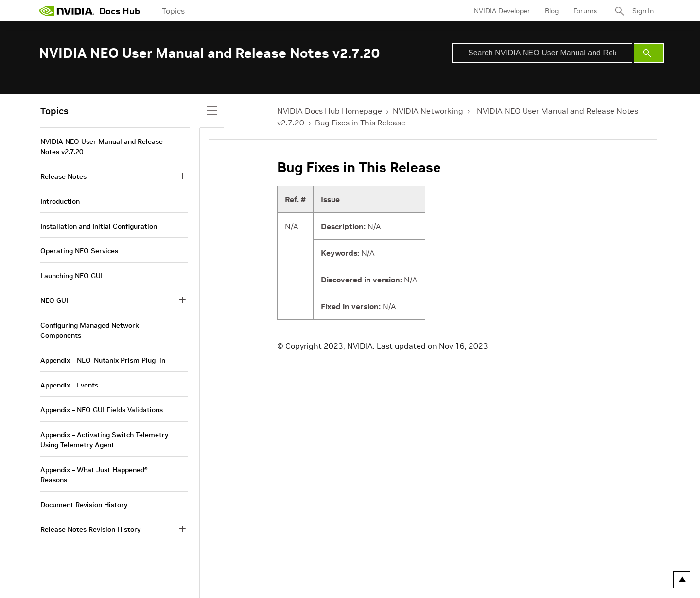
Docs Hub (120, 11)
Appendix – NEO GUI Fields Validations (102, 410)
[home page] (67, 11)
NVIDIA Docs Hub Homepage (330, 111)
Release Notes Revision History (90, 529)
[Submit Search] (649, 53)
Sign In (643, 11)
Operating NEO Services (79, 251)
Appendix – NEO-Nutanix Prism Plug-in (103, 360)
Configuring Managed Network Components (90, 330)
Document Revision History (84, 505)
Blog (552, 11)
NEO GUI (54, 300)
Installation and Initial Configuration (99, 226)
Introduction (60, 201)
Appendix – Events (69, 385)
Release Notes (63, 176)
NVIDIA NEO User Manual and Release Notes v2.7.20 (102, 147)
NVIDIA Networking (428, 111)
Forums (585, 11)
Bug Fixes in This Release (360, 123)
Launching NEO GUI (71, 276)
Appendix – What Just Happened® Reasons (94, 475)
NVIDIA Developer (502, 11)
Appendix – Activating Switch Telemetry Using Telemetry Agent (104, 440)
